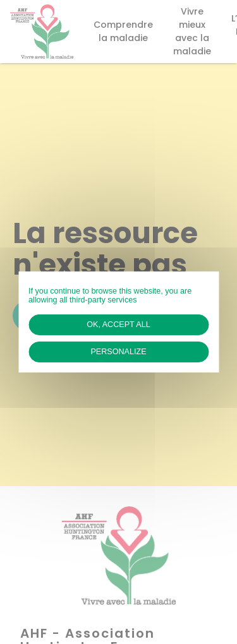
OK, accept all (118, 325)
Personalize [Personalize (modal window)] (118, 352)
